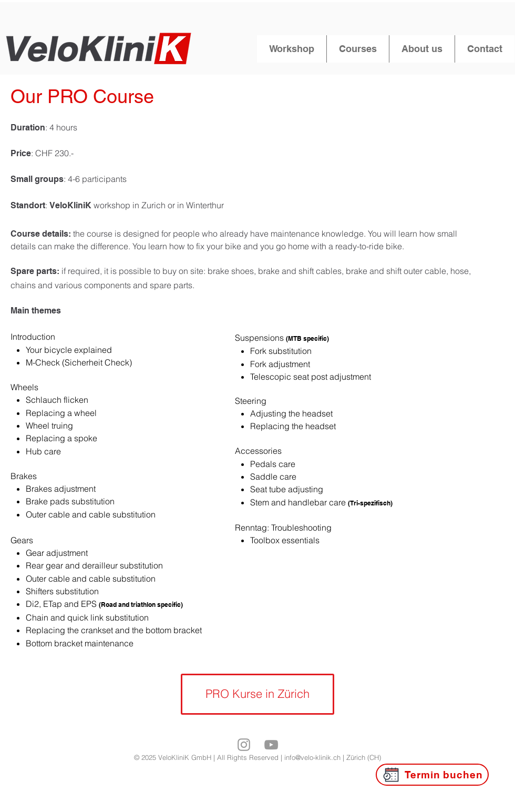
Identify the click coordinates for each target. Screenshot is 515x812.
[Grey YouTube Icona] (271, 745)
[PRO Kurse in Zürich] (257, 694)
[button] (292, 49)
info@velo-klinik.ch (312, 757)
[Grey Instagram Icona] (244, 745)
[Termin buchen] (432, 775)
